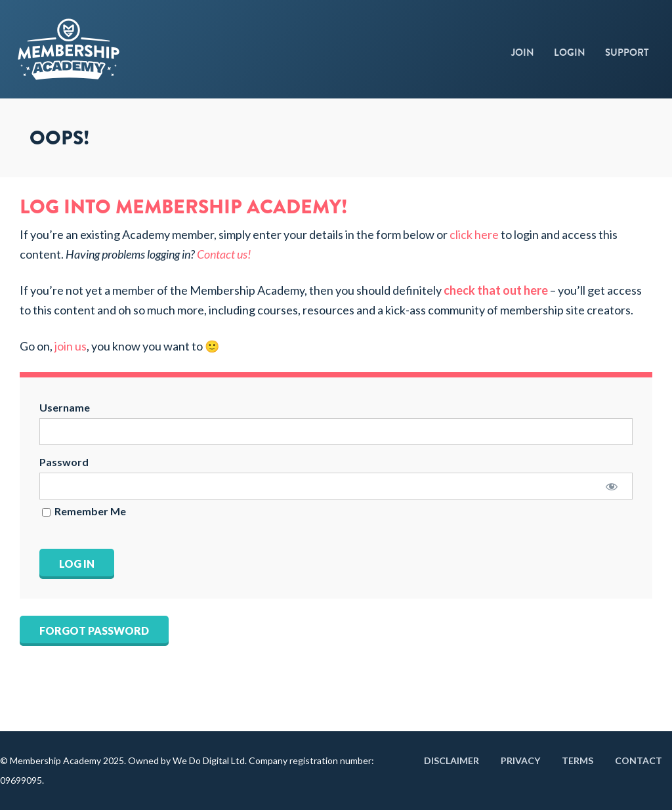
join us (71, 346)
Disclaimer (451, 760)
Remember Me (84, 512)
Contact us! (224, 254)
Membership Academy (108, 49)
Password (64, 462)
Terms (577, 760)
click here (474, 234)
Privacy (520, 760)
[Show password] (611, 486)
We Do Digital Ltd (209, 760)
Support (627, 53)
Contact (639, 760)
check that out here (496, 290)
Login (570, 53)
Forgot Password (94, 630)
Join (523, 53)
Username (65, 407)
